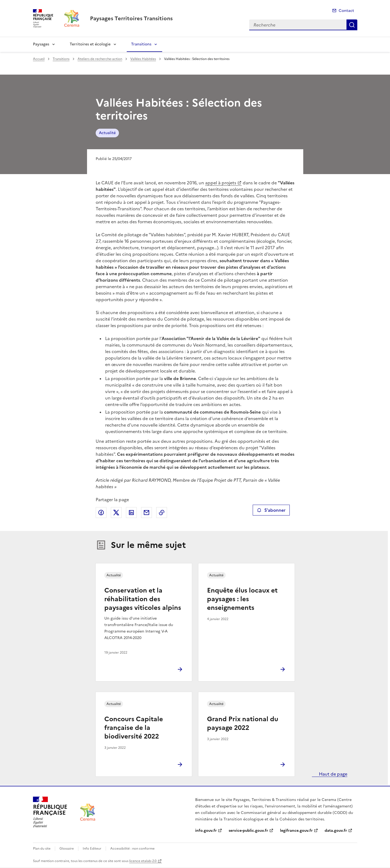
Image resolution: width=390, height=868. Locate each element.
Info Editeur (92, 849)
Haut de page (333, 774)
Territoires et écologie (90, 44)
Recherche (352, 25)
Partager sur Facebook (101, 513)
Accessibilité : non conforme (132, 849)
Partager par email (146, 513)
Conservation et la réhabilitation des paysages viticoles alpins (143, 599)
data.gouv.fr (336, 831)
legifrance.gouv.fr (296, 831)
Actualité (107, 133)
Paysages (41, 44)
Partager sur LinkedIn (131, 513)
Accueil (39, 59)
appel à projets (221, 183)
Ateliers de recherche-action (100, 59)
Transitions (141, 44)
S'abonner (271, 510)
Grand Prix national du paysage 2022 (243, 723)
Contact (346, 11)
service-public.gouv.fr (248, 831)
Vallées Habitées (143, 59)
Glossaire (67, 849)
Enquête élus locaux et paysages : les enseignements (242, 599)
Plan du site (42, 849)
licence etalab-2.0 (143, 861)
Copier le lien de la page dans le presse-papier (162, 513)
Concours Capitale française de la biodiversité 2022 (134, 728)
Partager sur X (116, 513)
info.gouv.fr (206, 831)
